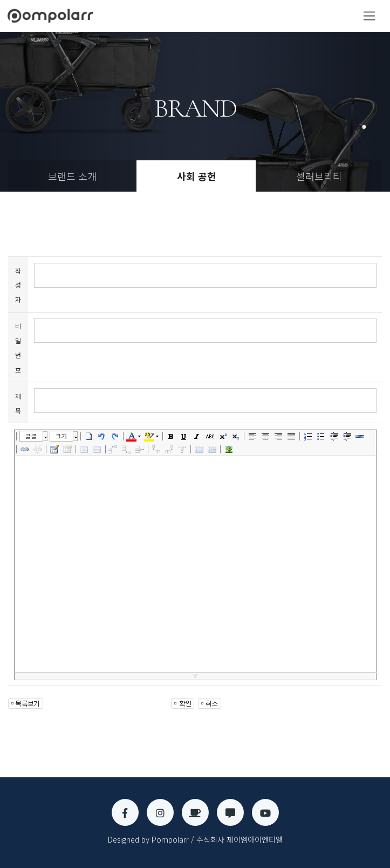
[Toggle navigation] (369, 16)
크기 (61, 436)
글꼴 (31, 436)
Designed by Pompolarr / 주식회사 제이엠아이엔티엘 (195, 839)
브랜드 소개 (72, 176)
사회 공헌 (197, 176)
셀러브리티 (319, 176)
